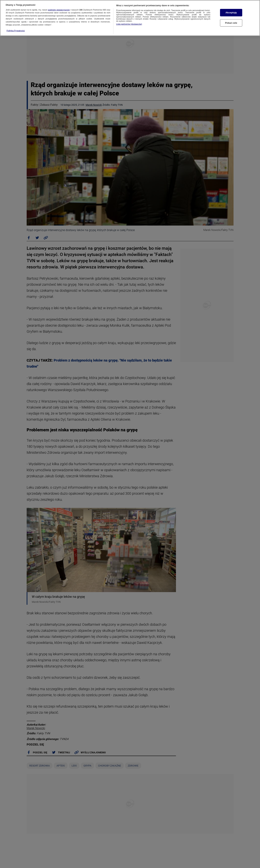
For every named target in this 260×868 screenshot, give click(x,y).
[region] (130, 18)
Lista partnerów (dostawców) (129, 24)
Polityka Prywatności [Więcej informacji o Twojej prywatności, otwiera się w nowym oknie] (16, 31)
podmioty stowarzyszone (59, 10)
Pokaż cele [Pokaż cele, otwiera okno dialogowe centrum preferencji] (231, 23)
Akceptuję (231, 13)
